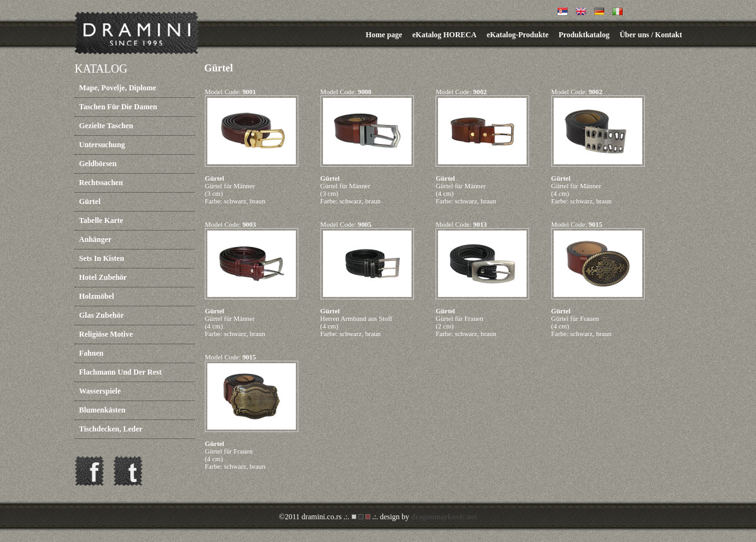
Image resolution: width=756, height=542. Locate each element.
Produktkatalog (584, 35)
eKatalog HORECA (444, 35)
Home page (384, 35)
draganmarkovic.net (444, 517)
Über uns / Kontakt (651, 35)
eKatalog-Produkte (518, 35)
